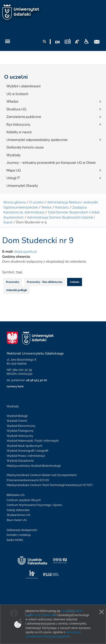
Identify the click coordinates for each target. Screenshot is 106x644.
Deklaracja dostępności (22, 530)
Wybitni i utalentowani (24, 86)
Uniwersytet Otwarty (22, 186)
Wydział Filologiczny (20, 431)
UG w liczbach (17, 94)
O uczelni (16, 77)
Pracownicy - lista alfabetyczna (45, 282)
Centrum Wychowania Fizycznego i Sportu (34, 505)
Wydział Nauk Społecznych (25, 446)
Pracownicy (13, 282)
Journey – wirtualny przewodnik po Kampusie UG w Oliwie (51, 163)
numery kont (15, 386)
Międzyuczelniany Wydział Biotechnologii (34, 466)
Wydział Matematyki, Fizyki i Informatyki (33, 441)
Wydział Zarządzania (20, 461)
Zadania (75, 282)
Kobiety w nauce (19, 132)
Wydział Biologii (17, 416)
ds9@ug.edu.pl (26, 252)
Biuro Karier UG (17, 520)
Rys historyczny (18, 125)
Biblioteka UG (16, 495)
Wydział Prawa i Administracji (26, 456)
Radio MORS (15, 540)
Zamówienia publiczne (24, 117)
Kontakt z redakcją (19, 535)
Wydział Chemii (17, 421)
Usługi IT (13, 178)
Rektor (47, 207)
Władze (12, 101)
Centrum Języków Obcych (24, 500)
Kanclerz (62, 207)
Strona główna (14, 202)
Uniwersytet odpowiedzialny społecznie (37, 140)
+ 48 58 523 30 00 (36, 380)
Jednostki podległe (17, 290)
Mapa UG (14, 170)
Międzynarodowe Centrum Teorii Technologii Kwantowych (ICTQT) (50, 485)
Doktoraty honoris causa (25, 147)
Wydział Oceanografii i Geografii (27, 451)
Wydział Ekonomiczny (21, 426)
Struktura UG (16, 109)
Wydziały (14, 155)
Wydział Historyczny (20, 436)
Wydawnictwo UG (18, 515)
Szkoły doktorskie (18, 510)
